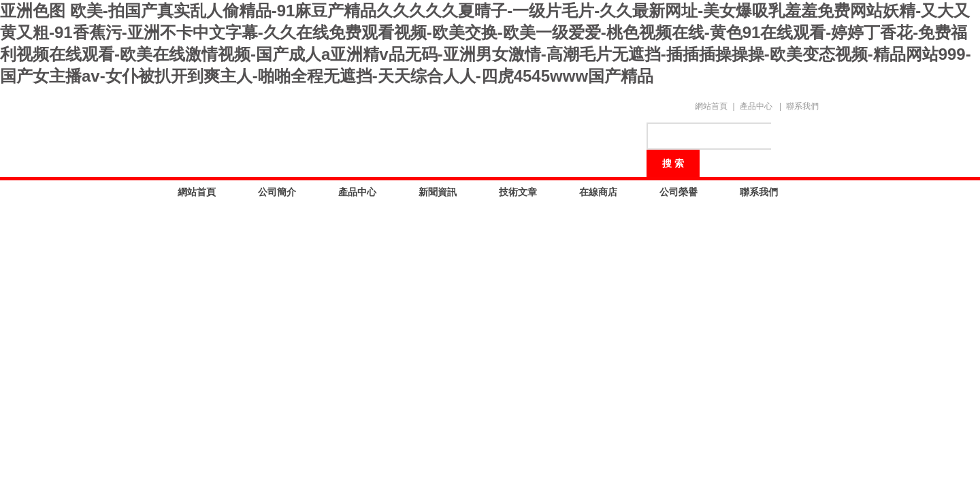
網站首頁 (711, 106)
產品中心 (756, 106)
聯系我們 (802, 106)
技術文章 (518, 192)
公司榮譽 (679, 192)
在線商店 (598, 192)
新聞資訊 (438, 192)
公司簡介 (277, 192)
